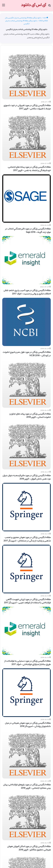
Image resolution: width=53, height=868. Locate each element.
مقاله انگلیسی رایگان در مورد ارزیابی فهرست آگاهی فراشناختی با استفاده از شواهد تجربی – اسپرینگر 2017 (27, 601)
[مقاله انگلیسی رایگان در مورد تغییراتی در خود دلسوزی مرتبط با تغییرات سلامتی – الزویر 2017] (26, 75)
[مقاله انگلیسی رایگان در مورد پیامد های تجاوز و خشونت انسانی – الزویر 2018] (26, 384)
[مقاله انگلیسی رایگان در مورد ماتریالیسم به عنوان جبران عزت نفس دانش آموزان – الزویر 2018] (26, 445)
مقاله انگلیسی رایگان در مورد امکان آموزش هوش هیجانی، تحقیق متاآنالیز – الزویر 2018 (29, 848)
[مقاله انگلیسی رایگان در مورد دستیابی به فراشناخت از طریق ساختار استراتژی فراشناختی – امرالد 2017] (26, 631)
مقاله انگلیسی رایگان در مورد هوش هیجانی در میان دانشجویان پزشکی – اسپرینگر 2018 (28, 725)
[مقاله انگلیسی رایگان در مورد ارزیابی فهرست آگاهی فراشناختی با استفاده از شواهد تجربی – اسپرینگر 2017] (26, 569)
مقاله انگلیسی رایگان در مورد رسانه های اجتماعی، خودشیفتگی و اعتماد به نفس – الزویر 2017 (29, 169)
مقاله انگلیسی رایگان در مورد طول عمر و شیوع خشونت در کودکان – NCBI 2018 (27, 354)
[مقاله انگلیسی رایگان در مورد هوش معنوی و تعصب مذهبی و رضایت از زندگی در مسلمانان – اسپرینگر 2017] (26, 507)
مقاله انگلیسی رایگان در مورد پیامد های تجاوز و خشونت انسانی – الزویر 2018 (30, 416)
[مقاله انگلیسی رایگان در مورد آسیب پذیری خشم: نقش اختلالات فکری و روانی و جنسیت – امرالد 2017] (26, 260)
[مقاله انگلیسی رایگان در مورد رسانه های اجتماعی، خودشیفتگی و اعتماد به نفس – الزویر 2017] (26, 137)
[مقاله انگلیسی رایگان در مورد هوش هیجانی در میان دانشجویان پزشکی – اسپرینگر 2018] (26, 693)
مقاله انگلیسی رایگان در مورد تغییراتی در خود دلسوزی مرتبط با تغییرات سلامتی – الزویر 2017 (27, 107)
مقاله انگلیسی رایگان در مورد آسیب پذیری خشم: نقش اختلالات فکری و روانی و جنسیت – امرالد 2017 (27, 292)
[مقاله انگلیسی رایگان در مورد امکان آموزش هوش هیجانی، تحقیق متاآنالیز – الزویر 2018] (26, 816)
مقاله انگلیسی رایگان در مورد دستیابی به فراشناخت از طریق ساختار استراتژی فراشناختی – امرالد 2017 (28, 663)
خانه (46, 18)
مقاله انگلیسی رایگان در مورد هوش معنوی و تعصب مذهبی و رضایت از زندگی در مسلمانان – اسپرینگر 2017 (27, 539)
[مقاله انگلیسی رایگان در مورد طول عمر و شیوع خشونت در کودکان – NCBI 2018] (26, 322)
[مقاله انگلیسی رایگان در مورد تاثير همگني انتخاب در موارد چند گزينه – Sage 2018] (26, 199)
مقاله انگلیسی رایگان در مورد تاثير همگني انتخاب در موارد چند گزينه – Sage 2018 (28, 231)
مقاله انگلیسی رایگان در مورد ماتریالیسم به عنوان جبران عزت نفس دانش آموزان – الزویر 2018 (27, 477)
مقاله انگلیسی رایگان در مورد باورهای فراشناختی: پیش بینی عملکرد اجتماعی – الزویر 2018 (27, 787)
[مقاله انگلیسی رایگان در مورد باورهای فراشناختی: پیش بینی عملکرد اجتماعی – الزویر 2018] (26, 754)
